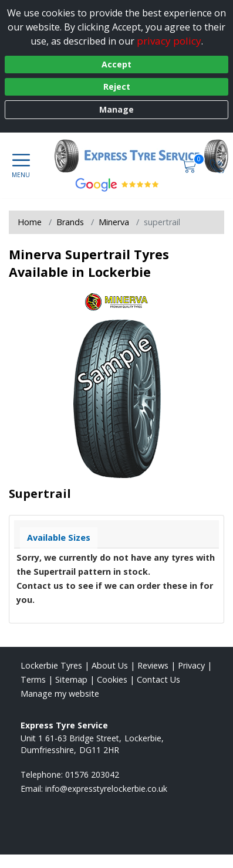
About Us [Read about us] (110, 665)
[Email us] (106, 789)
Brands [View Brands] (70, 222)
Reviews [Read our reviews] (153, 665)
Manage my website (60, 694)
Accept (116, 64)
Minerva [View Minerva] (114, 222)
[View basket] (190, 165)
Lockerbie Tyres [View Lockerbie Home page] (51, 665)
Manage (116, 109)
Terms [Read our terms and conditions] (33, 679)
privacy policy (169, 41)
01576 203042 (92, 774)
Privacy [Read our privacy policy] (191, 665)
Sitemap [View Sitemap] (71, 679)
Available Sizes (59, 538)
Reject (117, 87)
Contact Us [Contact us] (158, 679)
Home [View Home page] (30, 222)
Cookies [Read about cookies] (112, 679)
